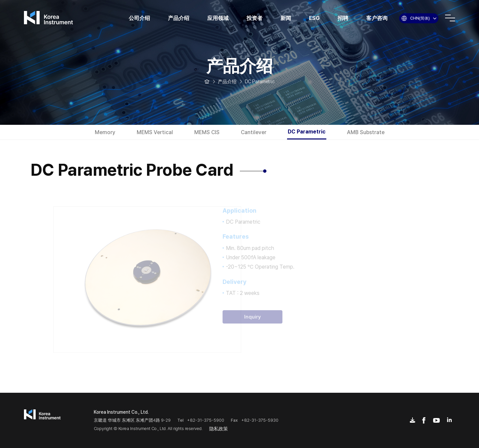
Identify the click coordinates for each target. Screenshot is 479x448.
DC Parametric (307, 132)
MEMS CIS (207, 132)
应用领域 (218, 18)
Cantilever (254, 132)
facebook (424, 420)
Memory (105, 132)
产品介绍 (179, 18)
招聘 (343, 18)
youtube (436, 420)
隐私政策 (219, 429)
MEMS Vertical (155, 132)
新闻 (286, 18)
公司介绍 (139, 18)
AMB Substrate (366, 132)
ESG (314, 18)
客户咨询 (377, 18)
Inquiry (245, 317)
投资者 (254, 18)
